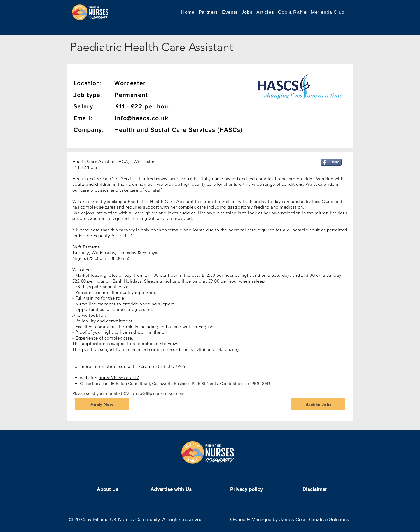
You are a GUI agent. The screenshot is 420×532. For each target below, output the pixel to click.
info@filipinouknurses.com (160, 393)
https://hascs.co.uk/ (119, 378)
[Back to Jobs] (318, 404)
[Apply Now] (102, 404)
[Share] (331, 162)
